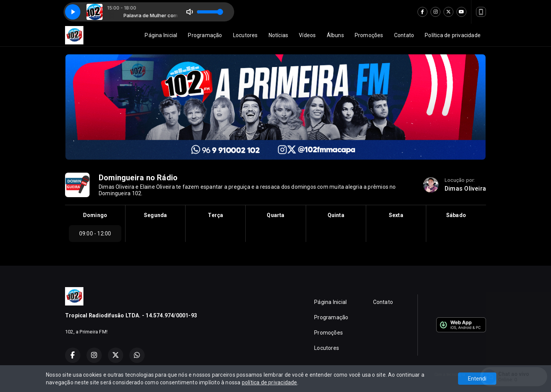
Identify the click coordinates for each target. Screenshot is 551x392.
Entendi (477, 379)
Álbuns (335, 35)
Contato (404, 35)
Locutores (245, 35)
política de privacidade (270, 382)
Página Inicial (161, 35)
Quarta (275, 215)
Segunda (155, 215)
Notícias (279, 35)
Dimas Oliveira (465, 189)
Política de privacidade (453, 35)
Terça (215, 215)
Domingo (95, 215)
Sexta (396, 215)
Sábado (456, 215)
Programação (205, 35)
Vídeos (307, 35)
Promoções (369, 35)
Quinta (336, 215)
